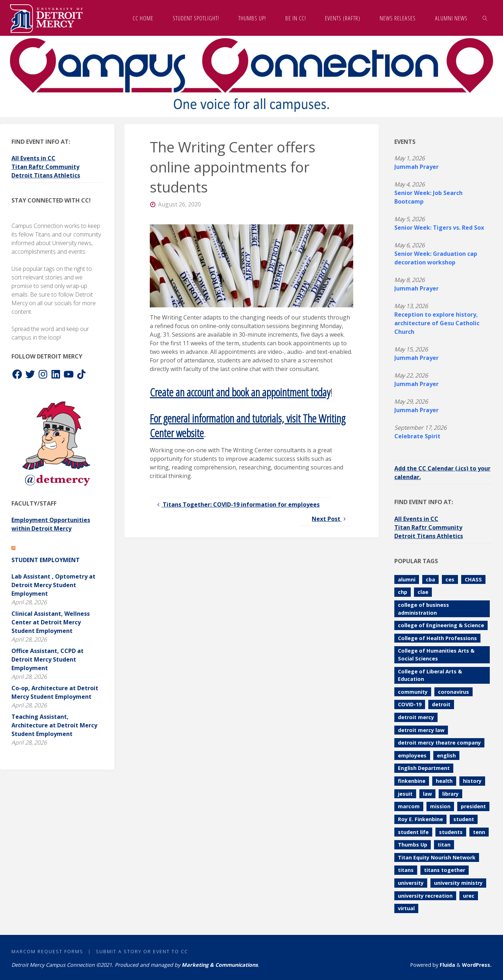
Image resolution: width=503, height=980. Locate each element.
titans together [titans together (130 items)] (445, 870)
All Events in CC (33, 158)
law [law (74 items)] (427, 794)
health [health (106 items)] (444, 781)
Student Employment (46, 560)
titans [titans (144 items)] (406, 870)
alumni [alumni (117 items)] (407, 579)
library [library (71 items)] (450, 794)
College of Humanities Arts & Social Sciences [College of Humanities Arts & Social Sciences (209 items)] (436, 655)
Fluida (447, 965)
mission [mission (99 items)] (440, 806)
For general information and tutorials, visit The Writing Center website (248, 425)
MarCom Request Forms (47, 951)
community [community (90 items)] (413, 692)
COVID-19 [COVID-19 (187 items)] (410, 704)
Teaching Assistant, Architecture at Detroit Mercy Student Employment (54, 725)
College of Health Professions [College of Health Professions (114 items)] (437, 638)
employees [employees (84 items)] (412, 755)
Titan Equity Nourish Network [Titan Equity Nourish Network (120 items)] (437, 857)
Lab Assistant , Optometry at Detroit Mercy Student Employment (53, 585)
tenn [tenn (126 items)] (479, 832)
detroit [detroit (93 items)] (441, 704)
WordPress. (477, 965)
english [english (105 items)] (446, 755)
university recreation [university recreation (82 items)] (425, 896)
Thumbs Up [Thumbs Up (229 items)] (413, 845)
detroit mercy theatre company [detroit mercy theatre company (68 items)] (439, 743)
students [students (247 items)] (451, 832)
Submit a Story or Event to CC (142, 951)
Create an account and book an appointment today (240, 392)
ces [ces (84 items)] (450, 579)
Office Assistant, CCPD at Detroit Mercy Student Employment (48, 659)
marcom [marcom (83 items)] (409, 806)
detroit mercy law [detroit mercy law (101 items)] (421, 730)
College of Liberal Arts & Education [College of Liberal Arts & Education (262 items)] (430, 675)
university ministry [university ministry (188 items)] (458, 883)
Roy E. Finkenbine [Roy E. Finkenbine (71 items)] (420, 819)
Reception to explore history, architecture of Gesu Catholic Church (437, 323)
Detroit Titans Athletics (46, 175)
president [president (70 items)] (473, 806)
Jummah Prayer (416, 167)
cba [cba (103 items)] (430, 579)
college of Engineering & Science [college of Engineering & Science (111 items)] (441, 625)
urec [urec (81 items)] (469, 896)
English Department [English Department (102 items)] (424, 768)
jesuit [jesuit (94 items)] (405, 794)
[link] (485, 18)
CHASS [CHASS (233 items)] (473, 579)
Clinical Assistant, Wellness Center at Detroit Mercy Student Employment (51, 622)
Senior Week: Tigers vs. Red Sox (439, 228)
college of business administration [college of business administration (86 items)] (423, 609)
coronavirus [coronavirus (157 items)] (453, 692)
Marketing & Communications (220, 965)
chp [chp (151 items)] (403, 592)
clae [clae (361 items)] (423, 592)
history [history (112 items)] (472, 781)
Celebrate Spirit (417, 436)
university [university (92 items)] (411, 883)
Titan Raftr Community (45, 167)
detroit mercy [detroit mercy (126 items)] (416, 717)
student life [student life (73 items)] (413, 832)
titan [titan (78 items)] (444, 845)
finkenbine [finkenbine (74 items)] (412, 781)
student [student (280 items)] (464, 819)
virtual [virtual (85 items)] (406, 908)
